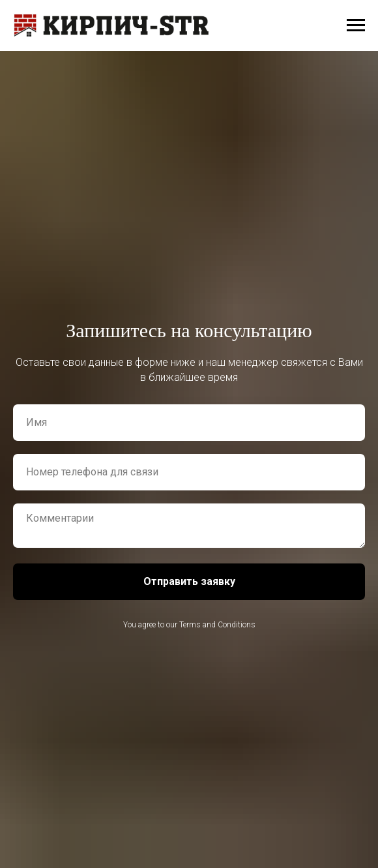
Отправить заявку (189, 581)
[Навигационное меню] (356, 25)
